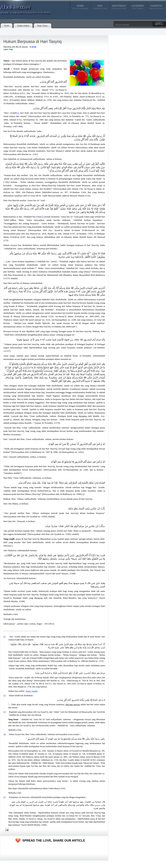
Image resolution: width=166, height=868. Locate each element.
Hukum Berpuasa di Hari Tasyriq (33, 41)
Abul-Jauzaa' (22, 8)
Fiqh (11, 49)
